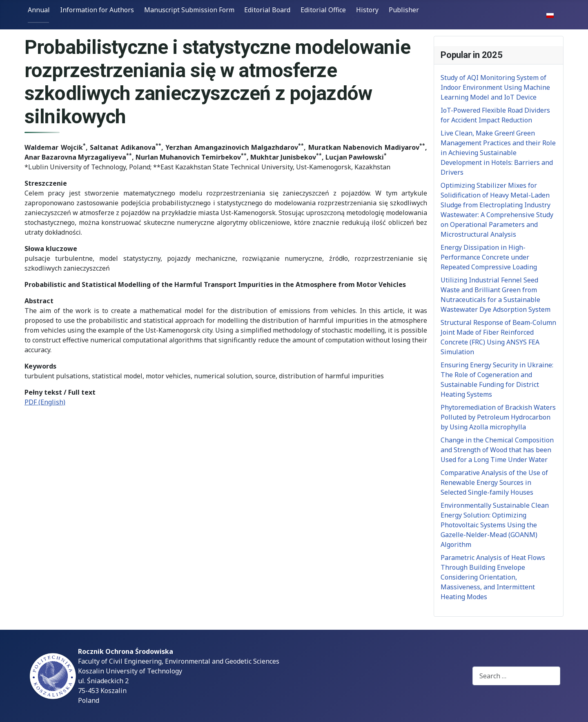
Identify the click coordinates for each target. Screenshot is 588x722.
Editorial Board (267, 10)
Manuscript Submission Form (189, 10)
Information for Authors (97, 10)
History (367, 10)
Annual (39, 10)
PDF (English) (45, 402)
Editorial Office (323, 10)
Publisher (404, 10)
